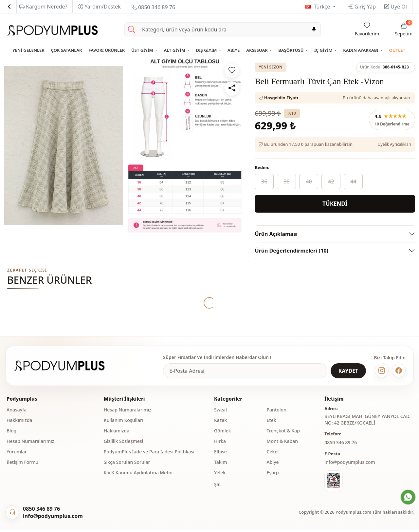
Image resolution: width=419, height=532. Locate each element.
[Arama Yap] (132, 30)
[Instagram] (382, 374)
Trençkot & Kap (283, 434)
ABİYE (234, 50)
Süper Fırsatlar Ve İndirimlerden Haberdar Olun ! (217, 361)
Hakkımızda (19, 424)
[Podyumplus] (65, 369)
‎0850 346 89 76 (341, 446)
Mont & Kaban (282, 445)
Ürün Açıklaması (276, 234)
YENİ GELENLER (28, 50)
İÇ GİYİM (324, 50)
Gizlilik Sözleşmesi (124, 445)
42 (331, 181)
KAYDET (348, 374)
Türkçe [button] (322, 7)
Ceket (273, 455)
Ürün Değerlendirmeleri (291, 251)
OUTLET (397, 50)
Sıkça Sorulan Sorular (127, 466)
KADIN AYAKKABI (361, 50)
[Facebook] (399, 374)
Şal (217, 488)
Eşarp (273, 476)
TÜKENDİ (335, 204)
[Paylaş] (232, 88)
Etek (272, 424)
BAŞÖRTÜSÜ (291, 50)
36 (264, 181)
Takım (221, 466)
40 (309, 181)
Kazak (220, 424)
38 (286, 181)
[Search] (223, 30)
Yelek (220, 476)
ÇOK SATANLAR (67, 50)
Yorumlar (17, 455)
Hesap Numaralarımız (30, 445)
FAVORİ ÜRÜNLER (107, 50)
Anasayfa (17, 413)
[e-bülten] (245, 374)
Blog (11, 434)
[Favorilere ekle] (232, 71)
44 (353, 181)
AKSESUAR (257, 50)
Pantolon (277, 413)
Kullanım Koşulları (124, 424)
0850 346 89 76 (153, 7)
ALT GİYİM (175, 50)
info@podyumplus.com (350, 466)
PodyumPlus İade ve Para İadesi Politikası (149, 455)
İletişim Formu (22, 466)
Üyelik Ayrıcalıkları (394, 144)
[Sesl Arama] (314, 30)
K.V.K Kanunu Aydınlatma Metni (138, 476)
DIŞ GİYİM (207, 50)
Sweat (221, 413)
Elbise (220, 455)
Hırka (220, 445)
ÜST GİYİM (143, 50)
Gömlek (223, 434)
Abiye (273, 466)
